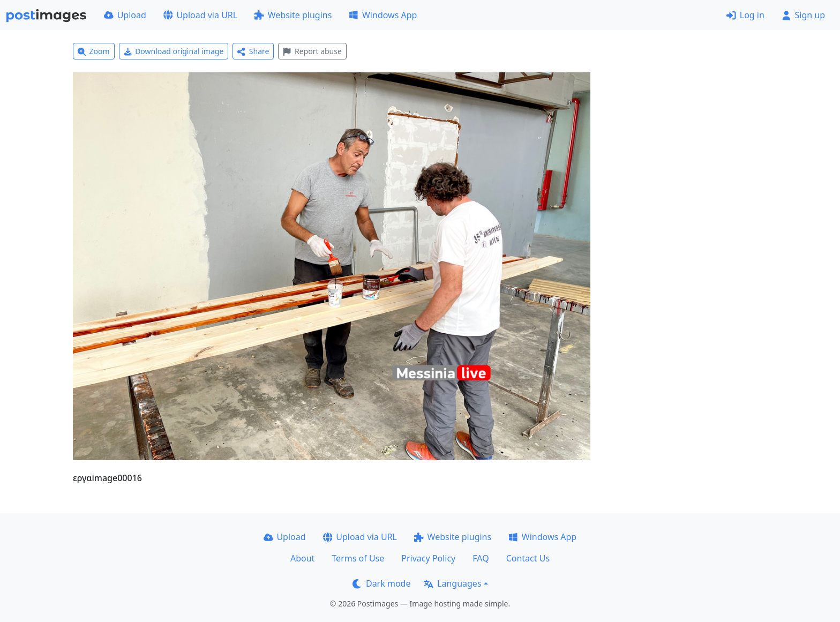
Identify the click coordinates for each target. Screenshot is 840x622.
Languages (452, 583)
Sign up (803, 15)
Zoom (94, 51)
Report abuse (312, 51)
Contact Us (528, 558)
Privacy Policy (428, 558)
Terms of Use (358, 558)
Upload (125, 15)
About (302, 558)
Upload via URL (200, 15)
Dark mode (381, 583)
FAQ (481, 558)
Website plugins (293, 15)
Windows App (383, 15)
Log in (745, 15)
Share (253, 51)
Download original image (174, 51)
